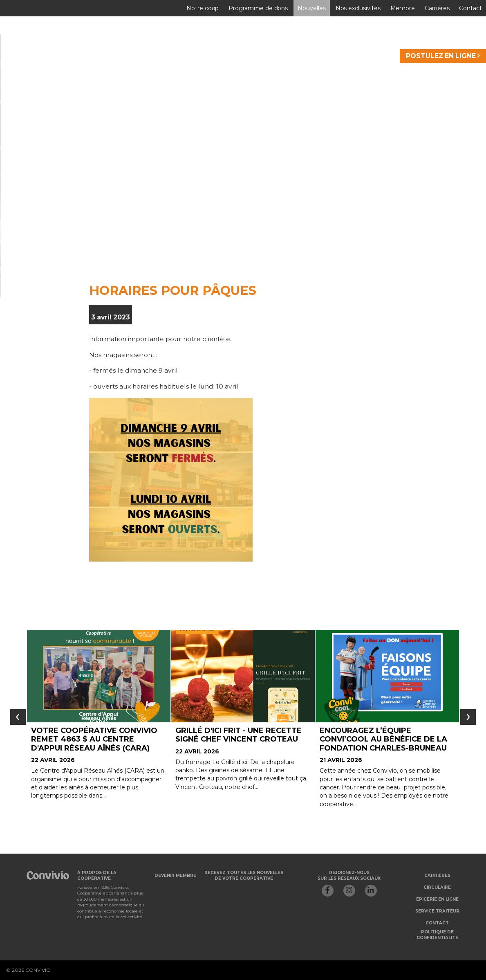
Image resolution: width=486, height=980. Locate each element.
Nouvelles (311, 8)
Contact (470, 8)
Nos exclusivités (358, 8)
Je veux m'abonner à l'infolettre (350, 266)
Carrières (437, 8)
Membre (403, 8)
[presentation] (18, 717)
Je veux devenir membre (159, 266)
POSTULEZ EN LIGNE (443, 56)
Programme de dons (258, 8)
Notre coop (203, 8)
